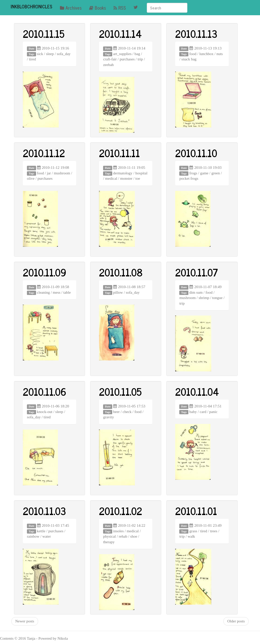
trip (140, 59)
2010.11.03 (44, 511)
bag (137, 54)
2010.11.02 (121, 511)
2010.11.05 (120, 391)
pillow (118, 292)
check (127, 412)
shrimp (204, 298)
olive (31, 178)
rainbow (33, 536)
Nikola (63, 638)
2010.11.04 (197, 391)
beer (117, 412)
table (67, 292)
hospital (141, 173)
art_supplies (123, 54)
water (47, 536)
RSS (120, 8)
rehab (123, 536)
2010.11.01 (196, 511)
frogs (193, 173)
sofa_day (64, 54)
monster (126, 178)
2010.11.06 (45, 391)
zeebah (108, 65)
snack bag (189, 59)
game (204, 173)
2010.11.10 (196, 153)
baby (193, 412)
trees (214, 531)
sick (40, 54)
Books (97, 8)
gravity (109, 417)
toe (138, 178)
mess (57, 292)
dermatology (123, 173)
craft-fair (110, 59)
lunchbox (206, 54)
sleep (50, 54)
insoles (119, 531)
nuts (220, 54)
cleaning (43, 292)
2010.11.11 (119, 153)
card (203, 412)
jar (49, 173)
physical (109, 536)
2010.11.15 (44, 34)
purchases (127, 59)
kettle (41, 531)
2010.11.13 (196, 34)
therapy (109, 542)
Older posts (236, 621)
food (193, 54)
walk (191, 536)
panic (213, 412)
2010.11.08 (121, 272)
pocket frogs (189, 178)
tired (32, 59)
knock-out (45, 412)
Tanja (31, 638)
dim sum (196, 292)
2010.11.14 (120, 34)
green (215, 173)
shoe (134, 536)
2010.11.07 (197, 272)
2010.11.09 (45, 272)
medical (111, 178)
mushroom (62, 173)
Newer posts (25, 621)
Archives (71, 8)
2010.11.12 (44, 153)
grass (193, 531)
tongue (217, 298)
